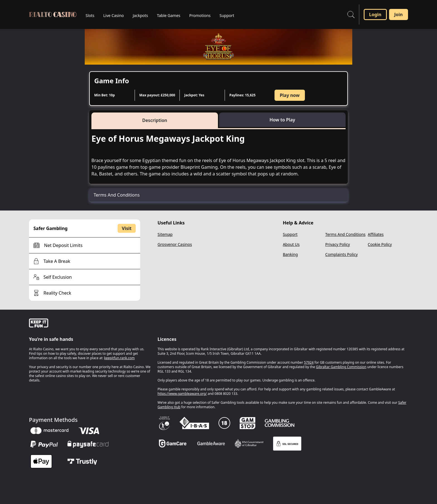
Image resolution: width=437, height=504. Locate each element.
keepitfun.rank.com (120, 358)
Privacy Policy (338, 244)
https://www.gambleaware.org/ (182, 394)
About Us (291, 244)
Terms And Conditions (345, 234)
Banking (290, 254)
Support (290, 234)
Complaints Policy (341, 254)
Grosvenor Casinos (175, 244)
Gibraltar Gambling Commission (341, 367)
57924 (309, 362)
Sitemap (165, 234)
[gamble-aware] (90, 324)
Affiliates (376, 234)
